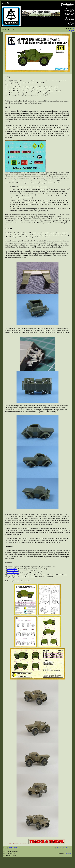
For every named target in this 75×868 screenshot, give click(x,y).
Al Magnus (72, 30)
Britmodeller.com (13, 573)
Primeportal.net (12, 569)
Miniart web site (12, 571)
